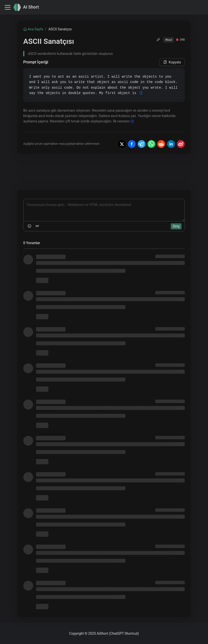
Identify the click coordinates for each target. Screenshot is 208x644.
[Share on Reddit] (161, 144)
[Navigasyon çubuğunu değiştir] (8, 7)
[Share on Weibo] (181, 144)
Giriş (176, 226)
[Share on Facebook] (132, 144)
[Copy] (141, 93)
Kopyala (172, 62)
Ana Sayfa (33, 29)
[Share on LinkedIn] (171, 144)
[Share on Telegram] (142, 144)
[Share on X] (122, 144)
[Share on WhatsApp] (151, 144)
